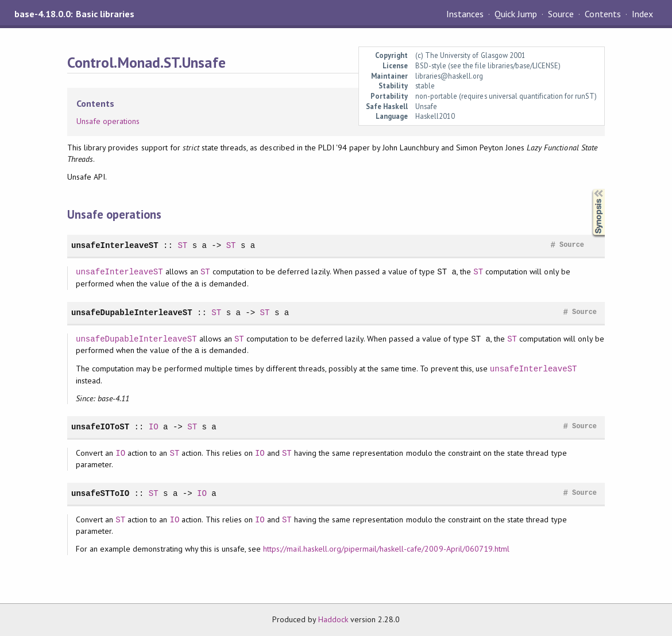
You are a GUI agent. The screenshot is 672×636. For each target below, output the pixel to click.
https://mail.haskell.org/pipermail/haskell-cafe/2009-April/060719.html (386, 549)
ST (182, 245)
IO (154, 427)
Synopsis (589, 189)
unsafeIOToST (100, 427)
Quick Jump (516, 14)
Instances (465, 14)
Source (561, 14)
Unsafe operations (108, 121)
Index (642, 14)
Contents (603, 14)
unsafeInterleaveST (115, 245)
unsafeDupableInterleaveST (132, 313)
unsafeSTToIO (100, 493)
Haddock (333, 619)
